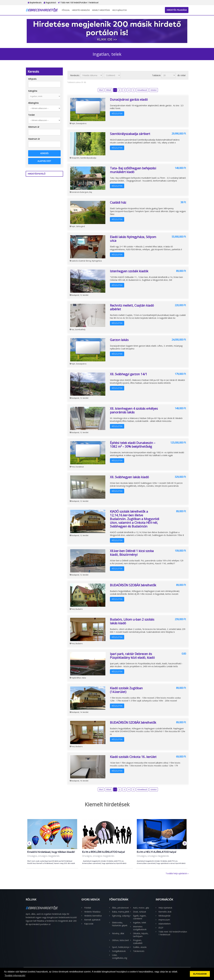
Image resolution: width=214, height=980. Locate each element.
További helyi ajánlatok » (177, 873)
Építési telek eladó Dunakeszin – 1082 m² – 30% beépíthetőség (133, 445)
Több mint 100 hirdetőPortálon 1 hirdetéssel (78, 2)
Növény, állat (118, 933)
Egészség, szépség (121, 916)
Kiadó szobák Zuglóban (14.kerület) (126, 690)
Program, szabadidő (138, 942)
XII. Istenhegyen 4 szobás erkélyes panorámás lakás (134, 410)
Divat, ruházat (140, 912)
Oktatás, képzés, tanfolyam (141, 935)
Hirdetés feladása (177, 10)
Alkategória (33, 103)
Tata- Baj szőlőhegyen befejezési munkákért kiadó (133, 170)
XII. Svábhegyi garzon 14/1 (128, 374)
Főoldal (66, 10)
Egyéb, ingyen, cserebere (140, 917)
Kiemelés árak (165, 912)
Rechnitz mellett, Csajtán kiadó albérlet (132, 307)
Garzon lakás (119, 340)
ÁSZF (161, 928)
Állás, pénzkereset (120, 908)
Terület (31, 115)
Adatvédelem (165, 924)
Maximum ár (34, 139)
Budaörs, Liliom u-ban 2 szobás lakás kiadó (132, 621)
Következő (142, 90)
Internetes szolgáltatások (140, 928)
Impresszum (164, 920)
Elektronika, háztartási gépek (120, 924)
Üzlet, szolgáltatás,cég (120, 957)
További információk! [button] (15, 976)
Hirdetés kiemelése (81, 10)
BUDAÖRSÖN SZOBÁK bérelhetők (133, 585)
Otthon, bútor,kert (120, 940)
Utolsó (154, 90)
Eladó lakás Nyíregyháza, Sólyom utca (133, 239)
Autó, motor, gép (141, 908)
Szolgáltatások (119, 951)
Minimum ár (34, 127)
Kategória (33, 91)
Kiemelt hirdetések (101, 10)
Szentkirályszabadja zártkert (130, 134)
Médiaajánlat (164, 916)
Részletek (117, 113)
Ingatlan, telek (140, 923)
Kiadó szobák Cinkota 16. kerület (133, 757)
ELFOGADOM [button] (200, 974)
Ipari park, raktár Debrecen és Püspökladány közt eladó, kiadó (132, 656)
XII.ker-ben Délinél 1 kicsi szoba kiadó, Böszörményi (132, 553)
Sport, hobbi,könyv (121, 947)
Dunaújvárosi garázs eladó (129, 99)
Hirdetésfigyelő (37, 174)
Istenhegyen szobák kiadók (129, 271)
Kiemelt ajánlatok (92, 920)
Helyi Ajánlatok (119, 10)
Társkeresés (139, 951)
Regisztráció (50, 2)
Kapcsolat (89, 924)
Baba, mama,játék (121, 912)
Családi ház (118, 202)
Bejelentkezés (35, 2)
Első (101, 90)
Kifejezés (32, 79)
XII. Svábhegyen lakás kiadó (129, 477)
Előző (109, 90)
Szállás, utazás (140, 947)
